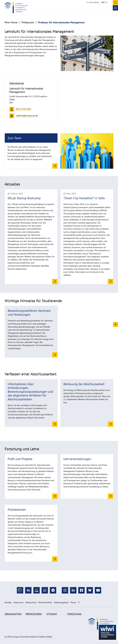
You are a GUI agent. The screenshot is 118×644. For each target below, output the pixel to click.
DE (103, 2)
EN (106, 2)
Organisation (13, 614)
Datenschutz (31, 602)
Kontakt (8, 602)
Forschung (74, 614)
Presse (73, 602)
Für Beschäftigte (93, 2)
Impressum (18, 602)
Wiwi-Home (11, 22)
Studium (52, 614)
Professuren (28, 22)
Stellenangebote (61, 602)
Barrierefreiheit (45, 602)
